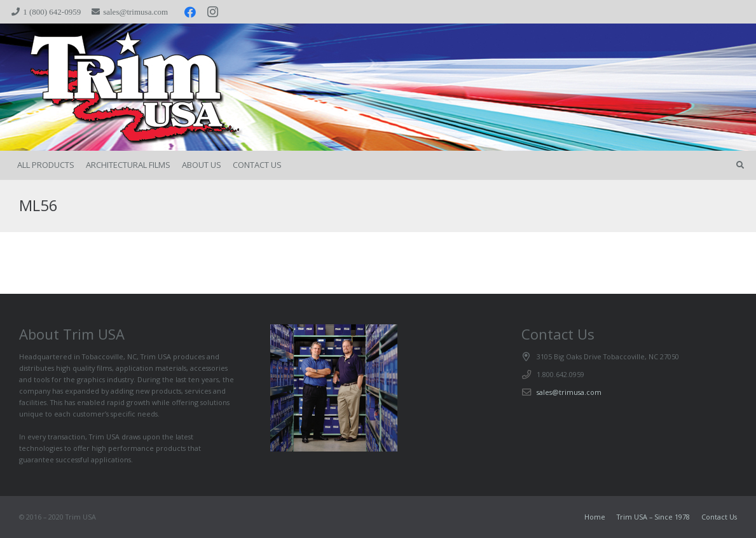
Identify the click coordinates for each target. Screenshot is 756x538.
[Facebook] (190, 12)
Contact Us (719, 517)
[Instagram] (213, 12)
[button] (740, 165)
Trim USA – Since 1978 (653, 517)
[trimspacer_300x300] (108, 87)
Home (595, 517)
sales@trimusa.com (569, 392)
